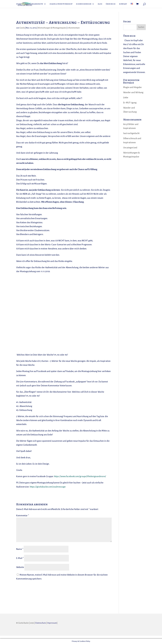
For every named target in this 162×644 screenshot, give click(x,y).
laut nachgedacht (131, 133)
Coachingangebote (34, 4)
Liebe (126, 98)
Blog (100, 4)
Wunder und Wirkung (133, 92)
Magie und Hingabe (132, 87)
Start (19, 4)
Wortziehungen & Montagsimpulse (52, 28)
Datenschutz (41, 623)
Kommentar (23, 516)
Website (20, 567)
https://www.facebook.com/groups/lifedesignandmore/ (80, 476)
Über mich (111, 4)
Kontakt (123, 4)
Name (20, 549)
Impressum (52, 623)
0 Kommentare (74, 28)
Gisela (22, 28)
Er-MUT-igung (130, 103)
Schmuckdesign (84, 4)
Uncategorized (130, 148)
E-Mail (20, 558)
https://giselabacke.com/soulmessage (48, 487)
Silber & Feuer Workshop (61, 4)
